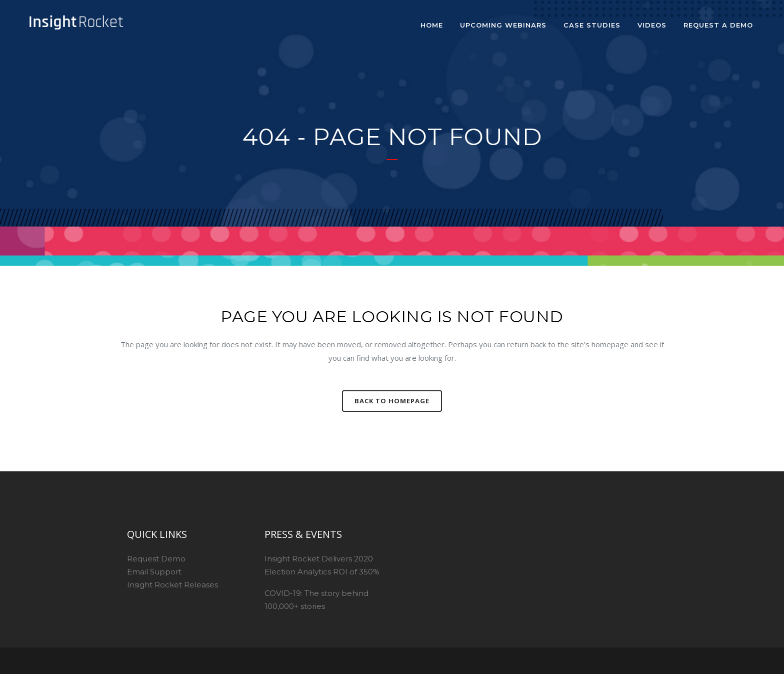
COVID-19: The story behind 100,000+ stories (316, 600)
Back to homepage (392, 401)
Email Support (154, 572)
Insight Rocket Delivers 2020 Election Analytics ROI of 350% (322, 565)
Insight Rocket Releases (172, 585)
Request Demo (156, 559)
